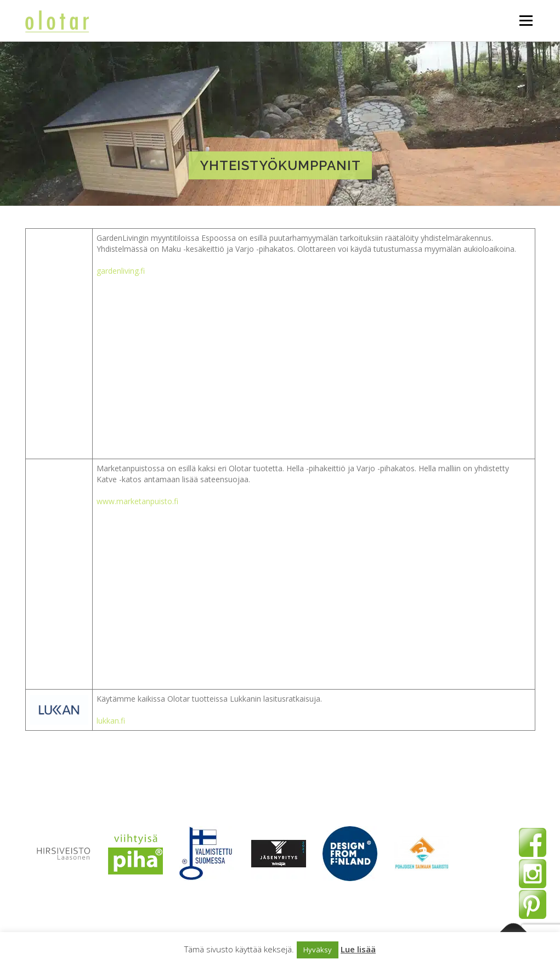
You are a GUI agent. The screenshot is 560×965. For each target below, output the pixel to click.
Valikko (526, 21)
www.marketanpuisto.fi (137, 501)
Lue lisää (358, 949)
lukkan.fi (111, 721)
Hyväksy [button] (318, 950)
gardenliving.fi (121, 271)
